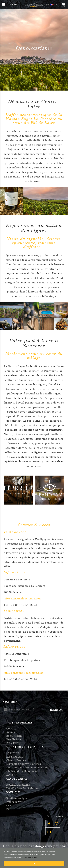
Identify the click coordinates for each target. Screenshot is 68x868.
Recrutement (14, 736)
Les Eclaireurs (15, 757)
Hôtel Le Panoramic (18, 785)
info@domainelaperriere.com (22, 599)
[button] (52, 5)
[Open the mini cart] (63, 5)
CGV (9, 806)
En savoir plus (31, 857)
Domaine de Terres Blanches (24, 764)
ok (34, 863)
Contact (11, 729)
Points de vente (16, 802)
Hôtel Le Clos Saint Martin (22, 788)
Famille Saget (14, 739)
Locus (10, 775)
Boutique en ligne (17, 798)
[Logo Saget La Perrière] (34, 5)
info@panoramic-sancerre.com (23, 673)
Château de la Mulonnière (22, 771)
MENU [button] (13, 4)
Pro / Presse (14, 743)
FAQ (9, 809)
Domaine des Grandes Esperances (27, 767)
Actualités (12, 732)
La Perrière (13, 753)
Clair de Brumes (16, 760)
